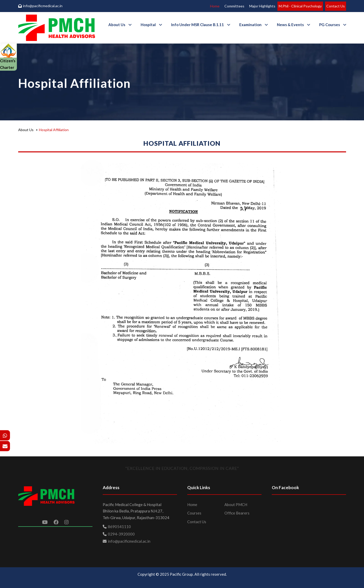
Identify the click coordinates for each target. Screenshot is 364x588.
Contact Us (336, 6)
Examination (250, 25)
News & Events (290, 25)
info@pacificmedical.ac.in (40, 6)
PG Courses (330, 25)
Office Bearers (237, 513)
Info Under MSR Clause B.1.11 (197, 25)
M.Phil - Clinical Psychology (300, 6)
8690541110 (119, 527)
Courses (194, 513)
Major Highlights (262, 6)
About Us (117, 25)
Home (215, 6)
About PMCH (236, 505)
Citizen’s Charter (8, 59)
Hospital (148, 25)
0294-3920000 (121, 534)
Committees (234, 6)
